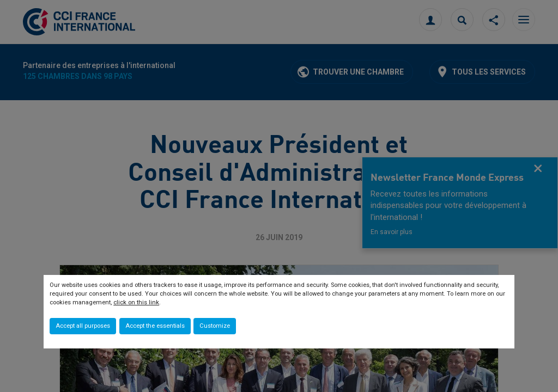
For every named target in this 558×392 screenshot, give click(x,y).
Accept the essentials (155, 326)
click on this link (136, 302)
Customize (215, 326)
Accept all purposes (83, 326)
